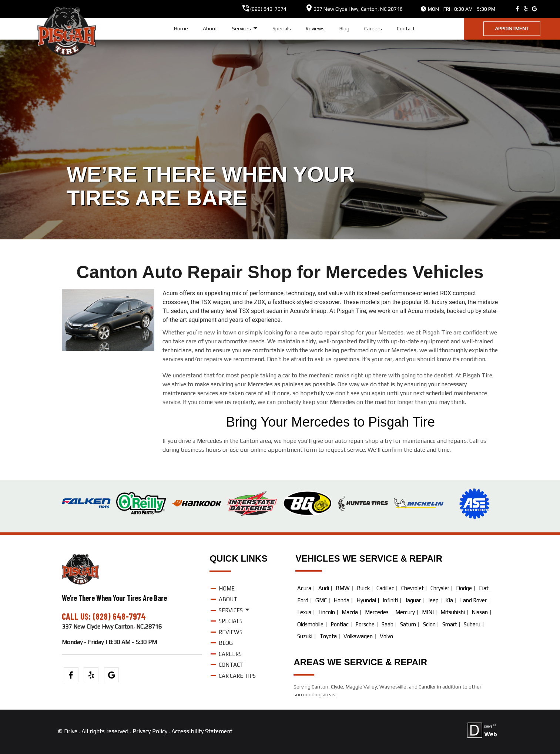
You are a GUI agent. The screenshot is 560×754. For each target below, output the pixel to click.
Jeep (433, 600)
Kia (449, 600)
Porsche (365, 624)
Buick (363, 588)
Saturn (408, 624)
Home (181, 28)
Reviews (315, 28)
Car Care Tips (237, 676)
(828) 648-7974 (268, 9)
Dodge (464, 588)
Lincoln (327, 612)
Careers (373, 28)
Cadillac (385, 588)
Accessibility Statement (202, 731)
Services (245, 29)
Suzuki (305, 636)
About (210, 28)
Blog (344, 28)
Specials (282, 28)
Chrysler (440, 588)
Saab (388, 624)
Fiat (484, 588)
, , (358, 9)
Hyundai (366, 600)
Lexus (304, 612)
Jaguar (413, 600)
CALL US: (77, 616)
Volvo (386, 636)
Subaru (472, 624)
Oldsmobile (310, 624)
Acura (304, 588)
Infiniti (390, 600)
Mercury (405, 612)
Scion (429, 624)
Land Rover (473, 600)
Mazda (350, 612)
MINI (428, 612)
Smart (450, 624)
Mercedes (377, 612)
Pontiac (340, 624)
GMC (321, 600)
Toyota (328, 636)
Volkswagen (358, 636)
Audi (324, 588)
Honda (341, 600)
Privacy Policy (150, 731)
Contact (406, 28)
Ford (303, 600)
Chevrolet (413, 588)
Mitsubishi (453, 612)
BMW (343, 588)
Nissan (480, 612)
